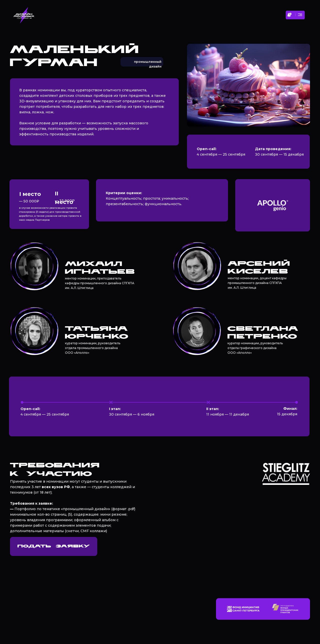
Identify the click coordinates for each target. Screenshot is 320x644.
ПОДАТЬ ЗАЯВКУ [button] (54, 546)
